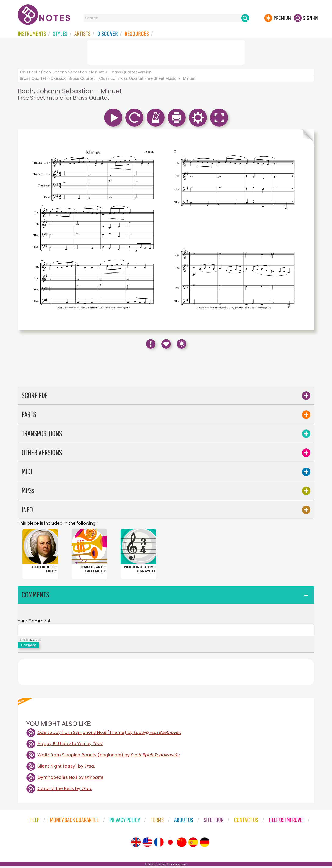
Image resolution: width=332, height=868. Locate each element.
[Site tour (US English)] (147, 844)
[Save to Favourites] (166, 344)
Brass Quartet (33, 78)
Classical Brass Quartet (73, 78)
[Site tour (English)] (136, 844)
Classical (28, 72)
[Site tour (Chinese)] (182, 844)
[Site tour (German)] (205, 844)
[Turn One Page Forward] (307, 230)
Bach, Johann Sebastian (64, 72)
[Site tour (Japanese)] (170, 844)
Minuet (98, 72)
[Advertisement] (166, 51)
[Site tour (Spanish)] (193, 844)
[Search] (245, 18)
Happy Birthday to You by (70, 745)
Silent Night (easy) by (66, 768)
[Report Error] (151, 344)
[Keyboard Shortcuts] (182, 344)
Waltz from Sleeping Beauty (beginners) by (109, 757)
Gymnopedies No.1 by (70, 779)
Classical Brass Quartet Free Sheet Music (138, 78)
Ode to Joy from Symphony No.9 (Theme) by (109, 734)
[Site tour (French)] (159, 844)
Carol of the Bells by (65, 790)
